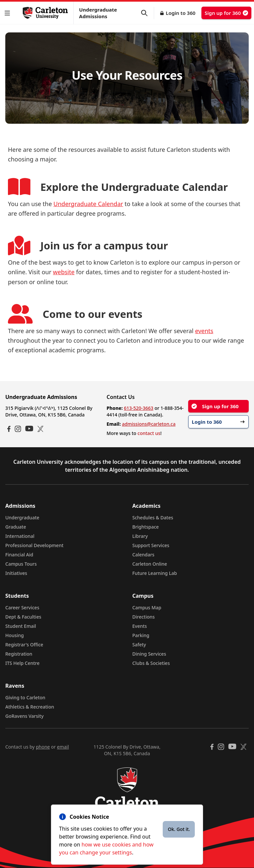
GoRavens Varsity (24, 716)
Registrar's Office (24, 645)
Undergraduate (22, 518)
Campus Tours (21, 564)
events (204, 331)
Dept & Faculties (23, 617)
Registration (19, 654)
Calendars (143, 555)
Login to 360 (181, 13)
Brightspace (146, 527)
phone (43, 747)
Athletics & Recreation (30, 707)
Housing (15, 635)
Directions (144, 617)
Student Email (21, 626)
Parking (141, 635)
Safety (139, 645)
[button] (9, 13)
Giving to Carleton (25, 697)
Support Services (151, 545)
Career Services (22, 608)
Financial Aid (19, 555)
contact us (149, 433)
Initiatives (16, 573)
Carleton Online (150, 564)
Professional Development (34, 545)
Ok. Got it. (179, 829)
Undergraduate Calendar (88, 204)
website (64, 272)
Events (140, 626)
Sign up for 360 (226, 13)
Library (140, 536)
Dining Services (149, 654)
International (20, 536)
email (63, 747)
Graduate (16, 527)
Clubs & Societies (151, 663)
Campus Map (147, 608)
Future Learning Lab (155, 573)
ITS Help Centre (22, 663)
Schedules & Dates (153, 518)
